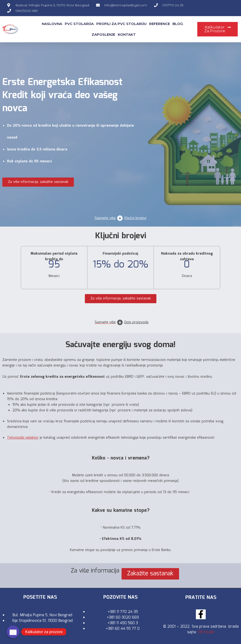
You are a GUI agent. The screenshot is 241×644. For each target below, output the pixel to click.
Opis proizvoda (136, 322)
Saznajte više (105, 218)
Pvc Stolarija (79, 24)
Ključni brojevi (135, 218)
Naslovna (52, 24)
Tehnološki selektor (23, 438)
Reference (160, 24)
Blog (178, 24)
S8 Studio (206, 632)
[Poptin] (13, 632)
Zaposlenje (103, 34)
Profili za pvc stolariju (121, 24)
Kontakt (127, 34)
